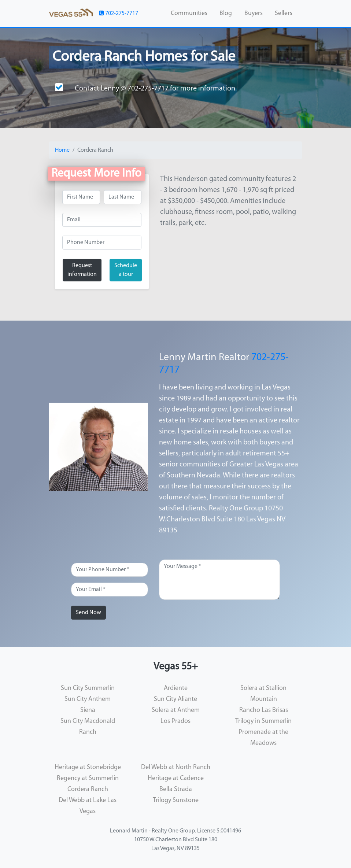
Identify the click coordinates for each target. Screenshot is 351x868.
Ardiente (176, 688)
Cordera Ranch (88, 789)
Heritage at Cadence (176, 778)
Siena (88, 710)
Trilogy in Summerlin (263, 721)
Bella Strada (176, 789)
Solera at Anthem (176, 710)
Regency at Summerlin (88, 778)
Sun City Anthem (88, 699)
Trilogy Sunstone (176, 800)
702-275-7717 (119, 13)
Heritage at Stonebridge (88, 767)
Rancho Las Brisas (264, 710)
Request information (82, 270)
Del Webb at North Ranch (176, 767)
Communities (189, 13)
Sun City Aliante (175, 699)
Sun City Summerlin (88, 688)
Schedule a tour (126, 270)
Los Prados (175, 721)
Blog (226, 13)
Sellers (284, 13)
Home (62, 150)
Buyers (254, 13)
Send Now (88, 613)
